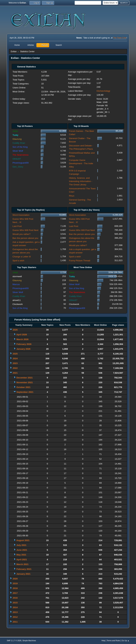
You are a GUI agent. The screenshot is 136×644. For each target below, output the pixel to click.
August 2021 (23, 540)
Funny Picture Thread (80, 261)
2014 (15, 607)
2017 (15, 593)
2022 (15, 368)
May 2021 (21, 555)
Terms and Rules (113, 641)
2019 (15, 583)
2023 (15, 363)
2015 (15, 603)
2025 (15, 354)
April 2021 (22, 560)
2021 (15, 373)
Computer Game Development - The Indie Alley (81, 163)
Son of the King (20, 147)
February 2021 (24, 569)
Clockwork (17, 304)
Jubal (15, 131)
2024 (15, 359)
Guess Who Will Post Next (25, 230)
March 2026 (22, 339)
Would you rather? (21, 234)
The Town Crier (120, 38)
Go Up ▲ (125, 641)
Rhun (72, 196)
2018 (15, 588)
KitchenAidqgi (103, 91)
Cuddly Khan (19, 143)
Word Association (21, 215)
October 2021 (23, 387)
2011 (15, 622)
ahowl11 (17, 300)
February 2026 (24, 344)
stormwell (17, 276)
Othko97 (17, 159)
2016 (15, 598)
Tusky (15, 135)
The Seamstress (20, 155)
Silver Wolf (18, 151)
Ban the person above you (25, 238)
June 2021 (22, 550)
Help (103, 641)
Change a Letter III (22, 257)
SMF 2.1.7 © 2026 (14, 641)
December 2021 (24, 378)
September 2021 (25, 392)
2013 (15, 612)
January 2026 (23, 349)
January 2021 (23, 574)
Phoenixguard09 (20, 163)
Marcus (16, 284)
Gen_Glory (18, 167)
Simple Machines (29, 641)
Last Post (17, 226)
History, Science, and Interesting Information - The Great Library (81, 181)
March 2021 (22, 564)
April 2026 (22, 335)
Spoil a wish (18, 261)
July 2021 (21, 545)
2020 (15, 579)
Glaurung (17, 139)
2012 (15, 617)
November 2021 (25, 382)
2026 (15, 330)
